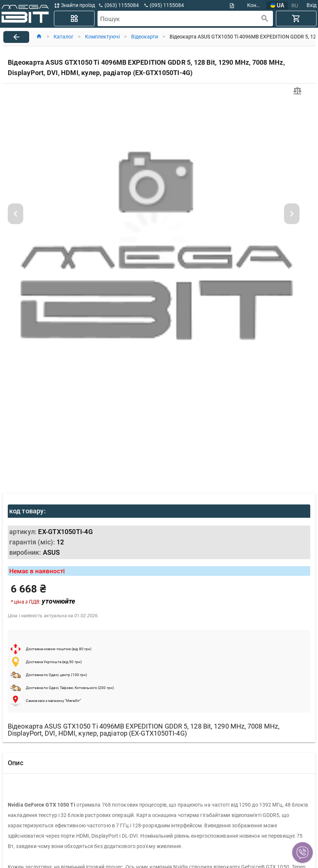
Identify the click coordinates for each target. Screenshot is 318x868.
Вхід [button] (312, 5)
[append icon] (265, 19)
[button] (302, 852)
